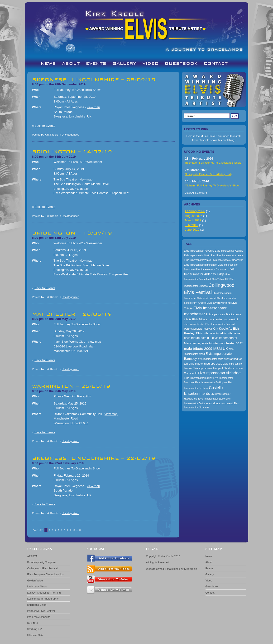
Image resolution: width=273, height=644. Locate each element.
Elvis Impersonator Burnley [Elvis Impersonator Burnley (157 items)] (198, 378)
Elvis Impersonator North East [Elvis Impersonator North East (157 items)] (200, 256)
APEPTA (32, 556)
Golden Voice (35, 581)
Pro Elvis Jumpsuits (39, 617)
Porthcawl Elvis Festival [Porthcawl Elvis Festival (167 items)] (198, 329)
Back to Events (45, 126)
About (209, 562)
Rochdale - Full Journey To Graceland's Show (213, 163)
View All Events (194, 193)
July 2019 (192, 225)
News (209, 556)
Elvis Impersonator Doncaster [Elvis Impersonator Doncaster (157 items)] (211, 270)
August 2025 (194, 216)
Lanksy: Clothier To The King (44, 593)
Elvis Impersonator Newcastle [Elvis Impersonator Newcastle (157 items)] (227, 260)
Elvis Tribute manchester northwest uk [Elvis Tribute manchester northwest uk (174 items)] (215, 319)
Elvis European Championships (46, 574)
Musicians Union (37, 605)
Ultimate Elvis (35, 635)
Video (209, 581)
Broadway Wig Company (42, 562)
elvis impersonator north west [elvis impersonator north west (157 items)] (213, 359)
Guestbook (212, 586)
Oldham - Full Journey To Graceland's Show (212, 185)
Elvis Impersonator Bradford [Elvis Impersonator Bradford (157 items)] (220, 315)
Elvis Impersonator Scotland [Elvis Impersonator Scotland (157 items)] (220, 324)
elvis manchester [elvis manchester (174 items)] (194, 324)
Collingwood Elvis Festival (43, 568)
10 (74, 530)
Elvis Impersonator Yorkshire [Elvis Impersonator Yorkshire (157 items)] (199, 251)
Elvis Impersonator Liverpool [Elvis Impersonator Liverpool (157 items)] (208, 368)
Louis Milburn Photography (43, 599)
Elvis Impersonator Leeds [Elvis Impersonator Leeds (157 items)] (230, 256)
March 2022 (193, 220)
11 (80, 530)
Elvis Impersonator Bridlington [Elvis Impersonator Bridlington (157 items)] (211, 383)
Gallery (210, 574)
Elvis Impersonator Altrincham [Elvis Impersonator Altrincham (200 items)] (220, 373)
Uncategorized (71, 135)
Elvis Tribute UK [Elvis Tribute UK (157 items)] (220, 279)
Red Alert (33, 623)
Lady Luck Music (37, 586)
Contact (210, 593)
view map (93, 107)
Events (210, 568)
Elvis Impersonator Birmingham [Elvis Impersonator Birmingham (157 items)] (201, 265)
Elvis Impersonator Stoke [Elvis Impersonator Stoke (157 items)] (211, 399)
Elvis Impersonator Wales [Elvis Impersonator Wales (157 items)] (198, 260)
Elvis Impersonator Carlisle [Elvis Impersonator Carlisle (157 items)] (229, 251)
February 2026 (195, 211)
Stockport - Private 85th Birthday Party (209, 174)
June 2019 (192, 230)
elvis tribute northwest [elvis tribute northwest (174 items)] (219, 403)
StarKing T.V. (35, 629)
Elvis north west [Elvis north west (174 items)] (206, 298)
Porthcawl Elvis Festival (41, 611)
